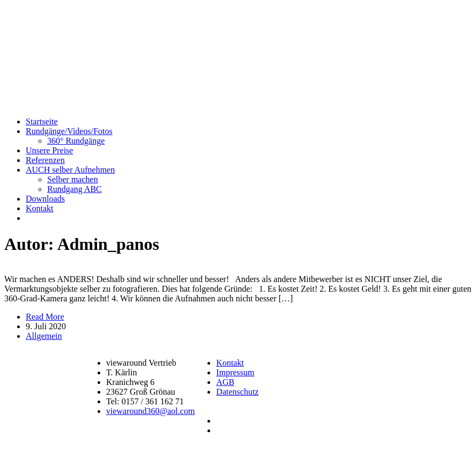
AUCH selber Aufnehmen (70, 170)
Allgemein (44, 336)
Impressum (235, 372)
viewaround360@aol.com (150, 411)
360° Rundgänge (76, 141)
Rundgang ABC (75, 189)
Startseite (42, 121)
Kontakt (40, 208)
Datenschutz (237, 392)
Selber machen (73, 179)
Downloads (45, 199)
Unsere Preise (49, 150)
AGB (225, 382)
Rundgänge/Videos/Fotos (69, 131)
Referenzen (45, 160)
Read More (45, 317)
